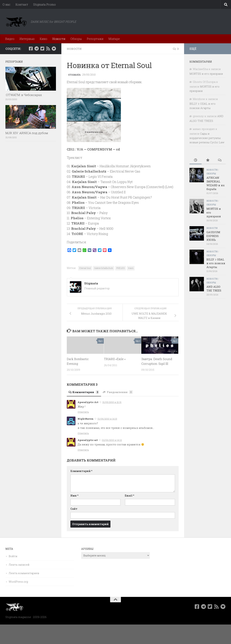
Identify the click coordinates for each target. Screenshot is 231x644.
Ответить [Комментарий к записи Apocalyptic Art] (83, 412)
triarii (131, 268)
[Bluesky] (54, 49)
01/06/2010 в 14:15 (107, 419)
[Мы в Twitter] (42, 49)
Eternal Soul (85, 268)
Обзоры (76, 39)
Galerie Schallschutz (104, 268)
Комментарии (85, 392)
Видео (10, 39)
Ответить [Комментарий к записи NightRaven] (83, 433)
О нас (6, 4)
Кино (43, 39)
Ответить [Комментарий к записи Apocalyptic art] (83, 450)
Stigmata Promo (44, 4)
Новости (59, 39)
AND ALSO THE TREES (214, 289)
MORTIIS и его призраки (206, 74)
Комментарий (81, 471)
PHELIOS (121, 268)
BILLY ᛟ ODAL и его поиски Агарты (216, 263)
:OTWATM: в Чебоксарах (24, 95)
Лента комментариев (24, 573)
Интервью (27, 39)
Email (129, 496)
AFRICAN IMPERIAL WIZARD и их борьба (215, 183)
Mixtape (114, 39)
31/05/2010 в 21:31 (112, 402)
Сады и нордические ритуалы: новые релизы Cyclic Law (207, 138)
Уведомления (120, 392)
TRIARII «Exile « (115, 359)
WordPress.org (18, 582)
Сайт (74, 509)
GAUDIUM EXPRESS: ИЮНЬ (213, 236)
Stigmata (75, 75)
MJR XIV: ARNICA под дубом (27, 133)
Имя (74, 496)
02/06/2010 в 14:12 (112, 440)
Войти (13, 556)
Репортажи (95, 39)
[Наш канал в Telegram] (36, 49)
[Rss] (48, 49)
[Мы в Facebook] (31, 49)
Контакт (22, 4)
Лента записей (19, 565)
